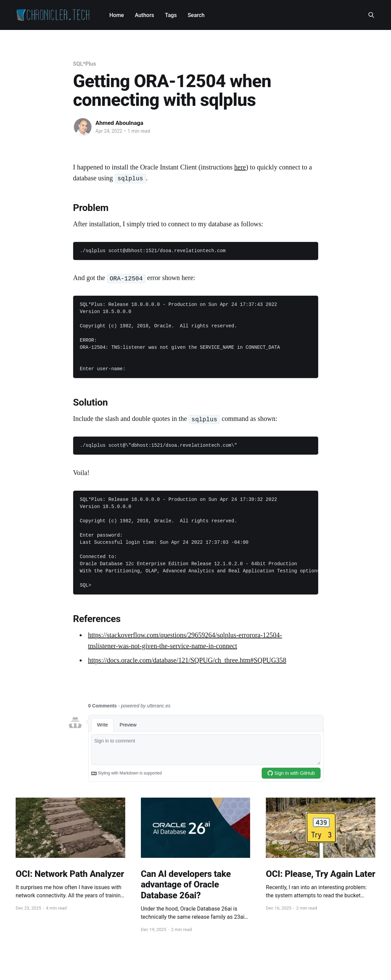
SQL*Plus (85, 64)
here (240, 167)
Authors (144, 15)
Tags (171, 15)
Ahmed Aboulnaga (120, 123)
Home (117, 15)
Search (196, 15)
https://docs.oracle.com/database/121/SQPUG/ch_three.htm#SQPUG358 (187, 660)
